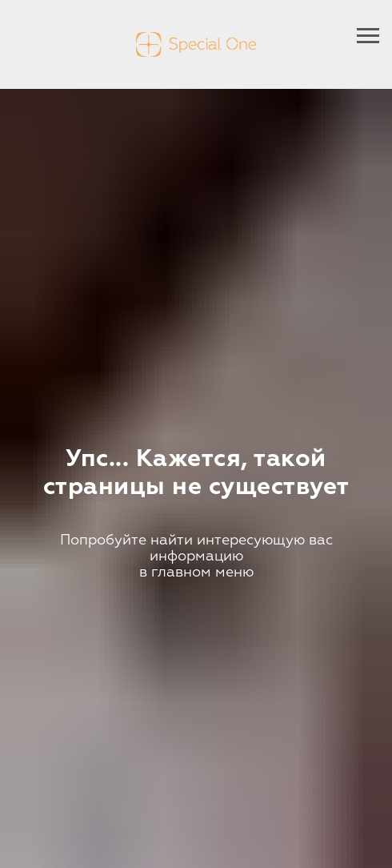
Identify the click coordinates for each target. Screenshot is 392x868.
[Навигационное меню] (368, 36)
